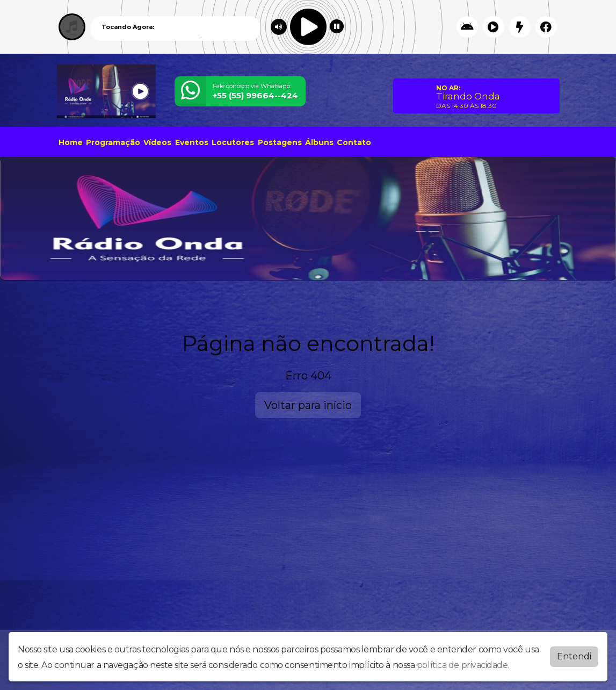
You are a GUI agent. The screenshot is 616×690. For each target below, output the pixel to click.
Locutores (233, 142)
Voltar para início (308, 405)
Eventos (192, 142)
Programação (113, 142)
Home (71, 142)
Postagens (280, 142)
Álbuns (319, 142)
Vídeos (157, 142)
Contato (354, 142)
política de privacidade (462, 665)
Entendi (574, 656)
